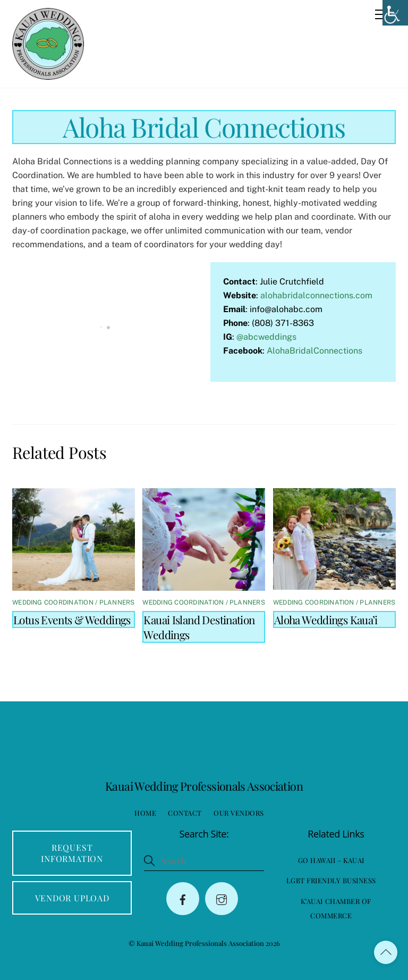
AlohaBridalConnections (314, 351)
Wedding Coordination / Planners (73, 602)
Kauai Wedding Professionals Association (200, 943)
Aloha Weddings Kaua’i (326, 619)
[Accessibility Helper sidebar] (395, 13)
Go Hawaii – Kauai (331, 860)
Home (145, 813)
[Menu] (381, 14)
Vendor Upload (72, 898)
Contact (185, 813)
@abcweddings (266, 337)
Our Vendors (239, 813)
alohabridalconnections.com (316, 295)
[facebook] (183, 899)
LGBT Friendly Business (331, 880)
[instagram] (222, 899)
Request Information (72, 853)
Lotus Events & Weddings (72, 619)
